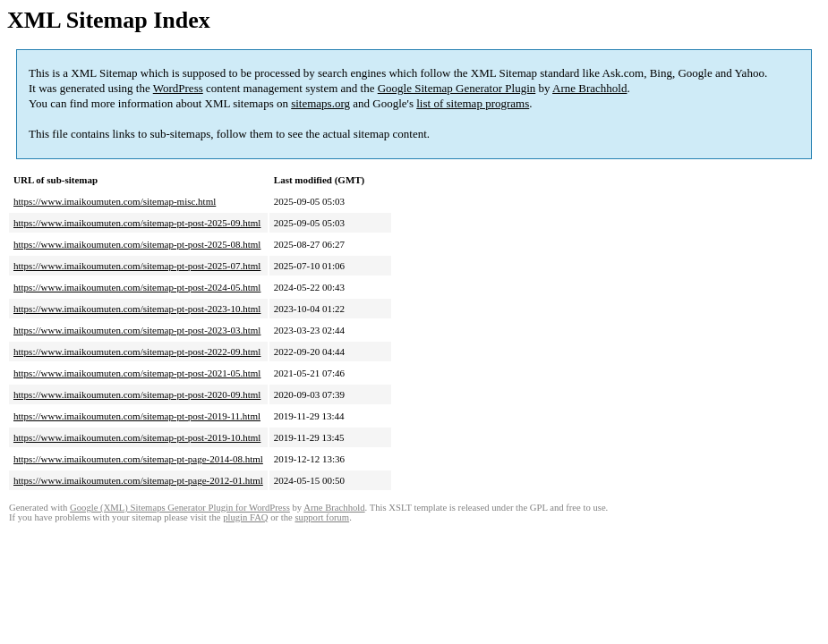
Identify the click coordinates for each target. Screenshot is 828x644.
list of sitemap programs (473, 103)
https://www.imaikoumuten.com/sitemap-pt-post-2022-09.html (137, 352)
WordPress (178, 88)
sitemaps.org (320, 103)
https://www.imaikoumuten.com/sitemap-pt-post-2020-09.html (137, 394)
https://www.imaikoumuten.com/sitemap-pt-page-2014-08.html (138, 459)
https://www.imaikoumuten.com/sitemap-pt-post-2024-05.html (137, 287)
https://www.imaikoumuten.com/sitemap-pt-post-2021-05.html (137, 373)
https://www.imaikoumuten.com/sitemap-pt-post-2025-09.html (137, 223)
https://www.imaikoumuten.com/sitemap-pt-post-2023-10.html (137, 309)
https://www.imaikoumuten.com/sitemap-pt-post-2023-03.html (137, 330)
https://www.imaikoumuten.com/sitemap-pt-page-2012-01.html (138, 480)
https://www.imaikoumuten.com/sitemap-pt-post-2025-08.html (137, 244)
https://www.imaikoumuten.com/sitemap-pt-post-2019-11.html (137, 416)
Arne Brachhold (589, 88)
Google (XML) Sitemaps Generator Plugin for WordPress (180, 508)
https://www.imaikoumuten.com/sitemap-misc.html (115, 201)
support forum (322, 517)
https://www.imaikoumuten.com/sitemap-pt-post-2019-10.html (137, 437)
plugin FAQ (245, 517)
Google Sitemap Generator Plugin (457, 88)
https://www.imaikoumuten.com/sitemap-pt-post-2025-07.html (137, 266)
